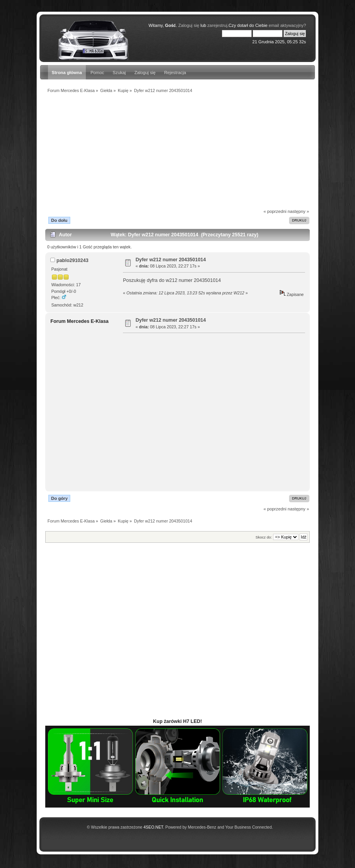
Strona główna (67, 73)
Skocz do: (264, 537)
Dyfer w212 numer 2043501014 (171, 260)
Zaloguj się (145, 73)
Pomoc (97, 73)
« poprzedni (275, 211)
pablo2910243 (73, 260)
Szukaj (119, 73)
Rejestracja (175, 73)
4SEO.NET (153, 827)
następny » (298, 211)
